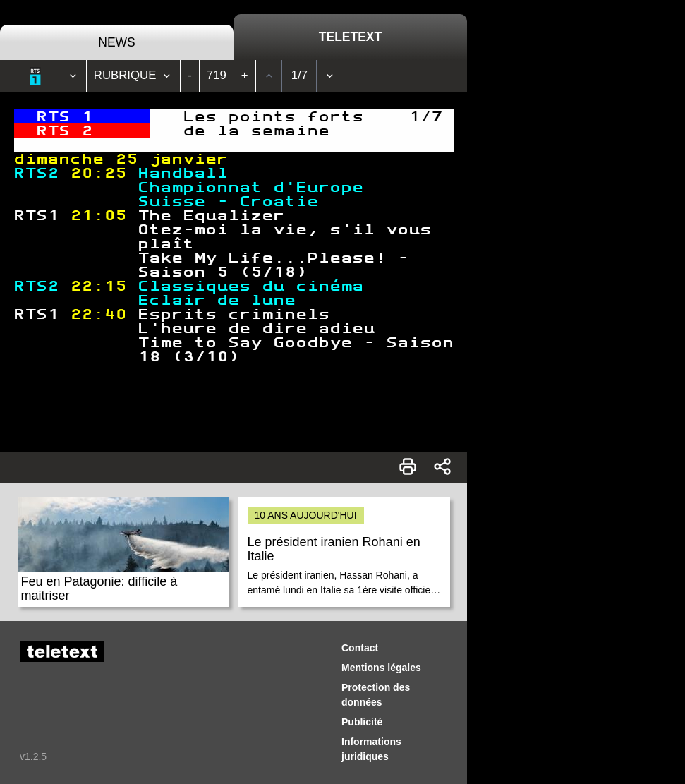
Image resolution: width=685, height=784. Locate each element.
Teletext (350, 37)
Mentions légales (381, 668)
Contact (360, 648)
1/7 (299, 75)
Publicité (362, 722)
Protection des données (376, 695)
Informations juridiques (371, 749)
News (117, 42)
